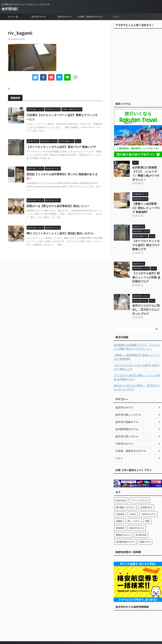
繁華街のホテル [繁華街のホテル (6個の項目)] (123, 512)
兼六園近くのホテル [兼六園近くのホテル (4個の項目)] (125, 485)
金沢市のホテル (39, 17)
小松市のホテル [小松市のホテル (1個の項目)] (148, 492)
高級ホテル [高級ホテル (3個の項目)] (145, 519)
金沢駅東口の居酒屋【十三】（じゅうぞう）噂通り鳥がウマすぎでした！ (147, 171)
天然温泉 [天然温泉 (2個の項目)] (120, 492)
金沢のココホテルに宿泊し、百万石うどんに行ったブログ (137, 365)
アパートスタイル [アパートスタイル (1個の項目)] (140, 478)
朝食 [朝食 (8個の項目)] (147, 498)
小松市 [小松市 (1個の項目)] (133, 492)
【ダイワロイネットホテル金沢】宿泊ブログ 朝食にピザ (59, 147)
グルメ (116, 17)
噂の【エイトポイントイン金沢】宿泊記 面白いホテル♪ (58, 229)
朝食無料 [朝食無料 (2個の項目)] (120, 505)
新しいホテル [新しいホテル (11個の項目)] (134, 498)
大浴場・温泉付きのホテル (90, 17)
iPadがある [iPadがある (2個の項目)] (121, 478)
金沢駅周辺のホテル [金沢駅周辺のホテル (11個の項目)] (125, 519)
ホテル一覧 (13, 17)
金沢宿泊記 (10, 9)
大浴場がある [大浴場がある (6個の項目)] (146, 485)
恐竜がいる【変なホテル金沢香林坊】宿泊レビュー (56, 202)
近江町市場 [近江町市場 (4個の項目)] (141, 512)
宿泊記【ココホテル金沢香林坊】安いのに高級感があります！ (63, 174)
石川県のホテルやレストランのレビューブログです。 (81, 629)
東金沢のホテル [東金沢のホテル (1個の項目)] (137, 505)
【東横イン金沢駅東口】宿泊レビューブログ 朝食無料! (138, 335)
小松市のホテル (64, 17)
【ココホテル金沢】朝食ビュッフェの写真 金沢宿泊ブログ (147, 261)
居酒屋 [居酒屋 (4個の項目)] (119, 498)
